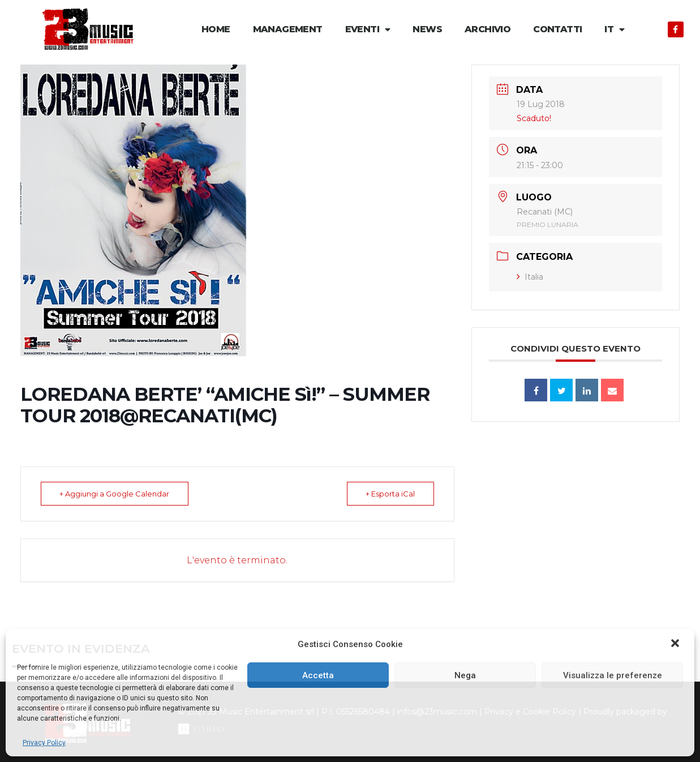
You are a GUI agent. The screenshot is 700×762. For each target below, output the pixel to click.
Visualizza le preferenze (613, 675)
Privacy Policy (44, 743)
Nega (465, 675)
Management (288, 29)
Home (216, 29)
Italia (530, 277)
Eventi (368, 30)
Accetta (318, 675)
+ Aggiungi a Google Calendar (115, 494)
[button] (676, 644)
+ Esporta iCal (390, 494)
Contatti (557, 29)
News (427, 29)
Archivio (488, 29)
